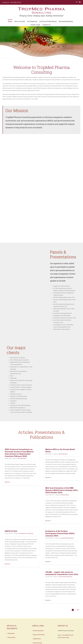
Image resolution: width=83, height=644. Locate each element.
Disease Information (39, 605)
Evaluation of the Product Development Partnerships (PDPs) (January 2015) (60, 504)
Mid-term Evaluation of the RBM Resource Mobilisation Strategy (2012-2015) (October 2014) (62, 461)
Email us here (65, 608)
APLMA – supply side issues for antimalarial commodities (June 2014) (62, 544)
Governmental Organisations (67, 509)
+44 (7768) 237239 (68, 606)
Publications (11, 604)
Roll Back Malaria (65, 465)
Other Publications (22, 429)
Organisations (37, 609)
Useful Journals (38, 613)
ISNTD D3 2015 (11, 502)
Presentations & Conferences (26, 504)
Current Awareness (38, 601)
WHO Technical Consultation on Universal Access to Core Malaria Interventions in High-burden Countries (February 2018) (19, 423)
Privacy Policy (12, 608)
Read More (7, 453)
